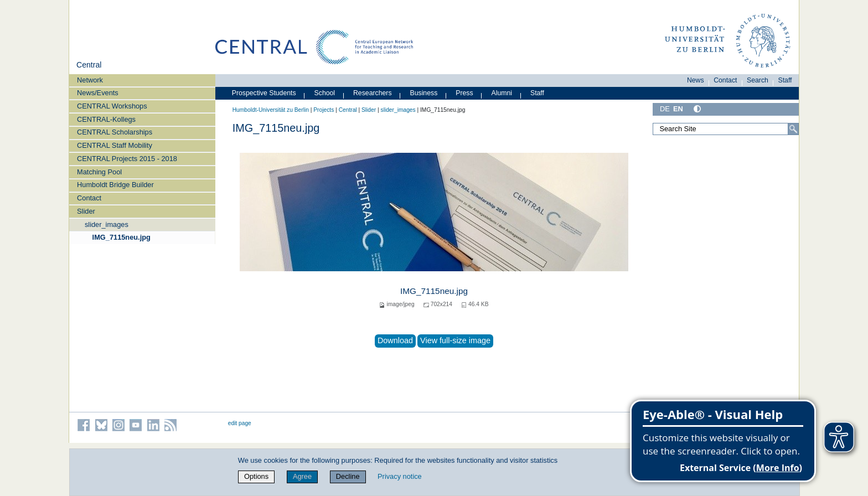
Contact (89, 198)
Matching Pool (99, 172)
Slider (86, 211)
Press (464, 93)
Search (758, 80)
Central (89, 65)
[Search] (793, 129)
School (325, 93)
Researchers (373, 93)
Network (90, 80)
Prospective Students (264, 93)
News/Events (98, 93)
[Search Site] (726, 129)
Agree (302, 476)
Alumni (502, 93)
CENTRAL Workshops (112, 106)
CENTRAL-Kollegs (106, 119)
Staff (785, 80)
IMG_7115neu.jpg (122, 237)
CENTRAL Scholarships (115, 132)
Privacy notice (400, 476)
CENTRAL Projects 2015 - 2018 (127, 159)
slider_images (107, 224)
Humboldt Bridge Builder (115, 185)
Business (424, 93)
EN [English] (678, 109)
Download (395, 340)
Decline (348, 476)
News (696, 80)
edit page (240, 423)
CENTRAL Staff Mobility (115, 145)
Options (256, 476)
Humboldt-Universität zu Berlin (271, 110)
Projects (324, 110)
